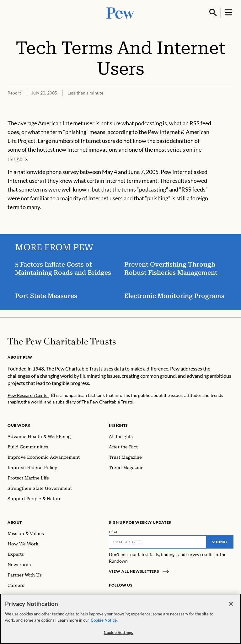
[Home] (62, 341)
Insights (118, 425)
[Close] (231, 604)
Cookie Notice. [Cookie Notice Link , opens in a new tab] (104, 620)
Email (113, 532)
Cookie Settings (119, 633)
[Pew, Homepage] (120, 12)
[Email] (158, 542)
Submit (220, 542)
